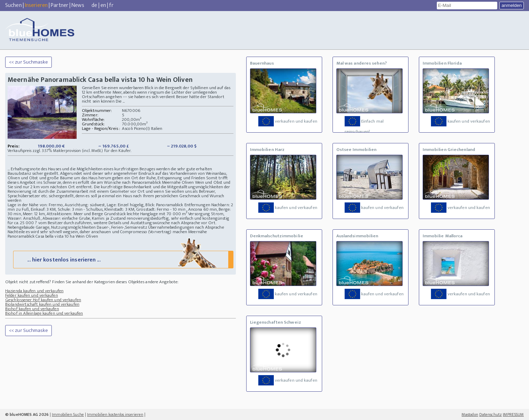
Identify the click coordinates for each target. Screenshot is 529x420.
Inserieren (36, 5)
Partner (60, 5)
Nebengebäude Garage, (29, 227)
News (78, 5)
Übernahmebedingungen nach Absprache (186, 227)
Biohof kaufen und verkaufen (32, 309)
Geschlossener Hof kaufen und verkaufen (43, 300)
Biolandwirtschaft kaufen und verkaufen (42, 304)
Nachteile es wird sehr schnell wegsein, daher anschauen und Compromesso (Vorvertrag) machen (97, 232)
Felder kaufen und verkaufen (32, 295)
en (103, 5)
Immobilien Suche (68, 414)
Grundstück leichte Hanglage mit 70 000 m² (146, 214)
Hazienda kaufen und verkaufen (34, 291)
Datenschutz (490, 414)
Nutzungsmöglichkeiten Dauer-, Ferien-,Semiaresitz (99, 227)
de (94, 5)
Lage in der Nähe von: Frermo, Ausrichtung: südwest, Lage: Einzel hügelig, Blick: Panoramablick (95, 205)
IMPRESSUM (513, 414)
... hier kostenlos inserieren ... (122, 259)
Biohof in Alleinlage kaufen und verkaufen (44, 313)
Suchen (13, 5)
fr (111, 5)
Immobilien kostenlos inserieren (115, 414)
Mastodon (470, 414)
